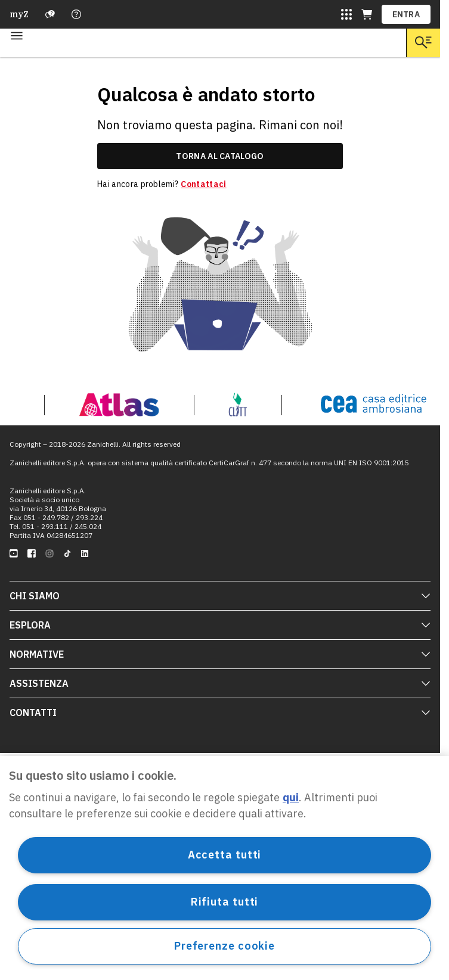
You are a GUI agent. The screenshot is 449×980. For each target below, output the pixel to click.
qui (291, 797)
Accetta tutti (225, 855)
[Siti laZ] (346, 14)
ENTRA (406, 14)
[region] (224, 868)
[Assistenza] (50, 14)
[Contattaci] (76, 14)
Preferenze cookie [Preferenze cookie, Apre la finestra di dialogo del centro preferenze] (224, 946)
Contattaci (203, 184)
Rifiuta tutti (225, 902)
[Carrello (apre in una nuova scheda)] (367, 14)
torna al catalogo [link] (220, 156)
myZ (19, 14)
